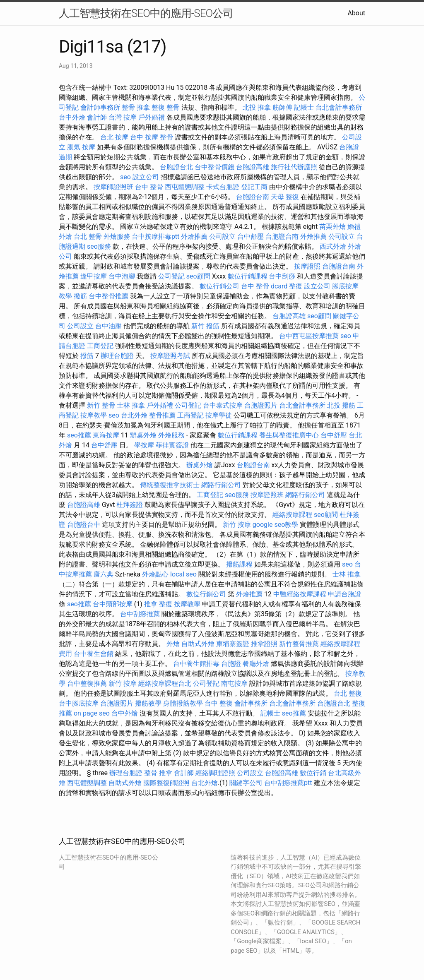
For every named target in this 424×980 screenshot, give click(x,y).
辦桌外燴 (143, 435)
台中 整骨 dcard (264, 286)
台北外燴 (134, 415)
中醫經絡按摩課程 (300, 594)
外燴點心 (155, 574)
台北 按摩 (114, 137)
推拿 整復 (158, 604)
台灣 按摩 (123, 117)
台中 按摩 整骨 (152, 137)
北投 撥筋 (341, 405)
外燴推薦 (194, 237)
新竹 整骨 (101, 405)
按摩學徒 (219, 415)
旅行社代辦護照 (294, 167)
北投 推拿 (257, 107)
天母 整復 (285, 197)
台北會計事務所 (339, 107)
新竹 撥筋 (205, 326)
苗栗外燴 (332, 227)
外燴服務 (117, 237)
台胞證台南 (253, 197)
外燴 (173, 644)
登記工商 (254, 187)
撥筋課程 (239, 564)
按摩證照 (307, 266)
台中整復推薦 (87, 683)
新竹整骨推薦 (299, 644)
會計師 (97, 117)
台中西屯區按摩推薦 (309, 336)
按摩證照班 (267, 495)
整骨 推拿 (136, 107)
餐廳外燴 (256, 664)
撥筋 (80, 296)
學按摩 (144, 445)
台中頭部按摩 (113, 604)
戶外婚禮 (152, 117)
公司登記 (171, 276)
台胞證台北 (176, 167)
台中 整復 (219, 703)
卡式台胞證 (223, 187)
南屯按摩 (234, 683)
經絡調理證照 (215, 773)
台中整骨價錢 (214, 167)
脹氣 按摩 (81, 147)
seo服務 (99, 246)
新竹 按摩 (237, 525)
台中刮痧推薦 (140, 614)
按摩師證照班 (113, 187)
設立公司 (146, 177)
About (356, 13)
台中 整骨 (149, 187)
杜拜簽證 (130, 505)
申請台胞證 (344, 594)
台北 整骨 (88, 237)
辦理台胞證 (117, 356)
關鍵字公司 (246, 783)
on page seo (92, 713)
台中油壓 (108, 326)
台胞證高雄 (253, 167)
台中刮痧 (282, 276)
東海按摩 (106, 435)
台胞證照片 (261, 405)
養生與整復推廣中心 (289, 435)
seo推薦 (79, 435)
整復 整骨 (166, 107)
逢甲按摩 (94, 276)
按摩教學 (94, 415)
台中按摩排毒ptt (155, 237)
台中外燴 (72, 117)
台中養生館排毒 (196, 664)
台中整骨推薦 (108, 296)
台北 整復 (348, 693)
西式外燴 (333, 246)
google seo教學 (275, 525)
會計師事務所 (100, 107)
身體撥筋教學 (183, 703)
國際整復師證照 (166, 783)
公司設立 (222, 237)
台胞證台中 (84, 525)
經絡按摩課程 (292, 515)
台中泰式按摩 (223, 405)
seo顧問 (198, 276)
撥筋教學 (148, 703)
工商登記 (100, 346)
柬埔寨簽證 (233, 644)
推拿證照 (264, 644)
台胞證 (231, 664)
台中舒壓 (251, 237)
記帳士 (304, 107)
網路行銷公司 (221, 485)
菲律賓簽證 (172, 445)
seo (125, 177)
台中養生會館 (94, 654)
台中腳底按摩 (79, 703)
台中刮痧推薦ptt (288, 783)
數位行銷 (313, 773)
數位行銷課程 (248, 276)
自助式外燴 (198, 644)
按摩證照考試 (170, 356)
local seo (183, 574)
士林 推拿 (131, 405)
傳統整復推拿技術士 (170, 485)
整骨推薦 (162, 415)
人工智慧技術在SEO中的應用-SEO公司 (146, 13)
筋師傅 (282, 107)
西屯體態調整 (185, 187)
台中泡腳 (122, 276)
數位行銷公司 (219, 286)
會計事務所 (251, 703)
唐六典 (104, 574)
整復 (296, 286)
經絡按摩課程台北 (165, 683)
